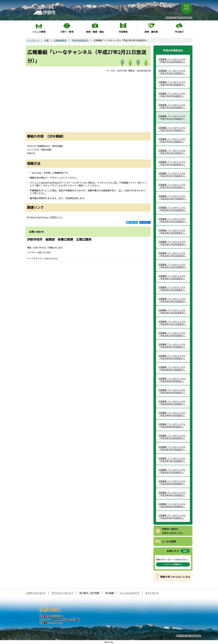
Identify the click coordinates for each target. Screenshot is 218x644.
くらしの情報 (39, 32)
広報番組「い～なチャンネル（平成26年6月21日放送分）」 (172, 494)
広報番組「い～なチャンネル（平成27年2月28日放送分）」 (172, 106)
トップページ (33, 40)
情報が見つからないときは (175, 577)
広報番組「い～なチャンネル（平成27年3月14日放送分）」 (172, 83)
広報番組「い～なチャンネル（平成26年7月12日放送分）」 (172, 460)
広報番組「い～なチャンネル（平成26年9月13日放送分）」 (172, 368)
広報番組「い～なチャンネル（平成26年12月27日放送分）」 (173, 197)
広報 (47, 40)
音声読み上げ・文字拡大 (150, 5)
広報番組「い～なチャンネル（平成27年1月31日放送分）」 (172, 152)
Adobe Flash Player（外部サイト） (47, 217)
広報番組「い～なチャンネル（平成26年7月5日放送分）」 (172, 471)
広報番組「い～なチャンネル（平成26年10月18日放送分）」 (173, 311)
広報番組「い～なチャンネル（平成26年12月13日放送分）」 (173, 220)
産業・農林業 (151, 32)
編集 (185, 551)
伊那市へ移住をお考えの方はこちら (172, 531)
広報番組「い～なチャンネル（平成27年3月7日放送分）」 (172, 95)
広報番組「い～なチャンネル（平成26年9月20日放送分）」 (172, 357)
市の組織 (109, 593)
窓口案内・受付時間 (89, 593)
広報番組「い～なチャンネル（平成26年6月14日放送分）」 (172, 505)
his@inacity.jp (51, 258)
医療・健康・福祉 (95, 32)
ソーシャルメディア (130, 593)
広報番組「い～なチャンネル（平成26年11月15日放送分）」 (173, 266)
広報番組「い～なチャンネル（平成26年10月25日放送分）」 (173, 300)
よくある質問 (169, 541)
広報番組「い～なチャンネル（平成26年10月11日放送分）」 (173, 323)
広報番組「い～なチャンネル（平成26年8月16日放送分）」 (172, 414)
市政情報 (123, 32)
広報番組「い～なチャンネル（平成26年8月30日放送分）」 (172, 391)
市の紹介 (179, 32)
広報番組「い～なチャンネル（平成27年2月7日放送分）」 (172, 140)
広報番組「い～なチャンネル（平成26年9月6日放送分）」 (172, 380)
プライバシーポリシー (62, 593)
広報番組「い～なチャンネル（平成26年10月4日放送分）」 (172, 334)
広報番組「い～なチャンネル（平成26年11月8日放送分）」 (172, 277)
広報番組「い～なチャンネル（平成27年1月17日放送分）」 (172, 175)
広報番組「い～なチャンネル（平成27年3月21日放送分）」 (172, 72)
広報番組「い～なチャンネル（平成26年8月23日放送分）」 (172, 403)
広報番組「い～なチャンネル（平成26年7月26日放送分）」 (172, 437)
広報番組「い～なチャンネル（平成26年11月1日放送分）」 (172, 289)
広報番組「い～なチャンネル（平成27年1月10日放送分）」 (172, 186)
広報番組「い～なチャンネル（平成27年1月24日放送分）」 (172, 163)
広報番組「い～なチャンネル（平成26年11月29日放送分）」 (173, 243)
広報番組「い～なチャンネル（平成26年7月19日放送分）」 (172, 448)
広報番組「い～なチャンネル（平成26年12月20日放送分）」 (173, 209)
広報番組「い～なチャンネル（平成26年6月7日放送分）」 (172, 517)
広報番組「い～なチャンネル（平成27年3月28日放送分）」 (172, 61)
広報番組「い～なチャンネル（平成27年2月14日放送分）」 (172, 129)
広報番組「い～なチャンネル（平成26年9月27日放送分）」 (172, 346)
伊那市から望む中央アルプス (179, 17)
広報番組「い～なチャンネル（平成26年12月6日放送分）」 (172, 232)
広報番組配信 (60, 40)
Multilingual (172, 4)
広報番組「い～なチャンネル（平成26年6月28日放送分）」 (172, 482)
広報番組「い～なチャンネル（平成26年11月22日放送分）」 (173, 254)
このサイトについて (36, 593)
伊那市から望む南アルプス (189, 636)
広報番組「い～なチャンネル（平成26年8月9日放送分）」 (172, 425)
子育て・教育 (67, 32)
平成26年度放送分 (80, 40)
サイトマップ (152, 593)
